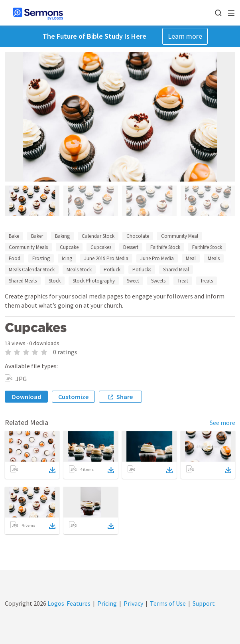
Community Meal (180, 236)
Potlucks (142, 270)
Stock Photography (94, 281)
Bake (14, 236)
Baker (37, 236)
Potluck (112, 270)
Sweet (133, 281)
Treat (183, 281)
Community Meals (28, 247)
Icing (67, 258)
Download (27, 397)
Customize (73, 397)
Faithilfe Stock (165, 247)
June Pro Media (157, 258)
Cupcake (69, 247)
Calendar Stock (98, 236)
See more (222, 423)
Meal (191, 258)
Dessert (131, 247)
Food (15, 258)
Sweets (158, 281)
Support (204, 603)
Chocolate (138, 236)
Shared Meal (176, 270)
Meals (214, 258)
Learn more (185, 36)
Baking (62, 236)
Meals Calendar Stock (32, 270)
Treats (207, 281)
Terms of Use (168, 603)
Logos (55, 603)
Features (79, 603)
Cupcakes (101, 247)
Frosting (41, 258)
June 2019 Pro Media (106, 258)
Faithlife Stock (207, 247)
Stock (55, 281)
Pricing (107, 603)
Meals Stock (79, 270)
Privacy (133, 603)
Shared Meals (23, 281)
